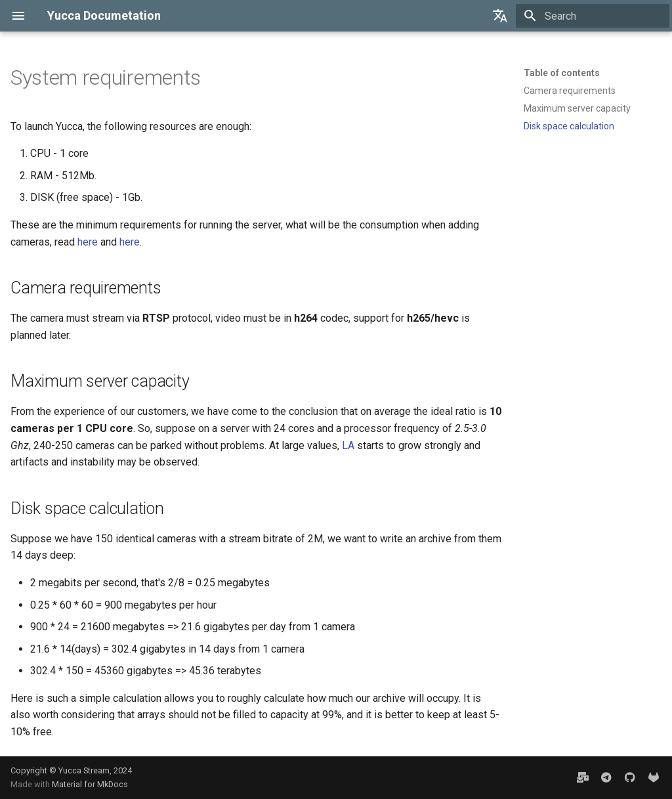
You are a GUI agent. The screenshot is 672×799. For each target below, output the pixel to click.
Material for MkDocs (90, 784)
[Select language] (500, 16)
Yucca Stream (84, 770)
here (88, 242)
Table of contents (562, 73)
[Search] (593, 16)
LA (348, 445)
